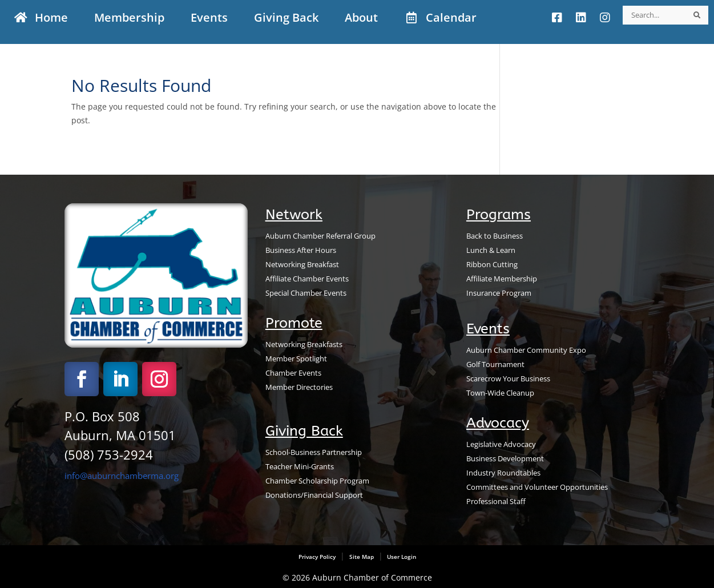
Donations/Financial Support (314, 495)
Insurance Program (499, 293)
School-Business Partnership (314, 452)
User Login (401, 557)
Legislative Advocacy (501, 444)
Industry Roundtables (503, 473)
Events (488, 329)
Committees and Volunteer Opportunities (537, 487)
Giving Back (304, 431)
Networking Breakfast (302, 265)
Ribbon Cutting (492, 265)
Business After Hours (301, 250)
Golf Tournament (495, 365)
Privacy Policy (317, 557)
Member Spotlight (296, 359)
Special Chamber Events (306, 293)
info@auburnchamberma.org (122, 476)
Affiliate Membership (502, 279)
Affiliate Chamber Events (307, 279)
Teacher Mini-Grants (300, 467)
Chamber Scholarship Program (317, 481)
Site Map (362, 557)
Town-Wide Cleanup (500, 393)
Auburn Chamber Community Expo (526, 350)
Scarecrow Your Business (508, 379)
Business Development (505, 459)
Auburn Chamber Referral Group (320, 236)
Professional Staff (496, 502)
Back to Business (495, 236)
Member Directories (299, 387)
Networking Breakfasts (304, 345)
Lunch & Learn (491, 250)
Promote (294, 323)
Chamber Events (293, 373)
